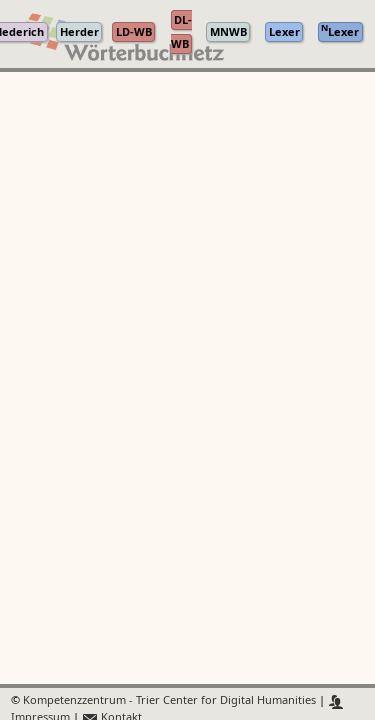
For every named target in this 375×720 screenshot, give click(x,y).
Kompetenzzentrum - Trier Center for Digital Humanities (169, 701)
